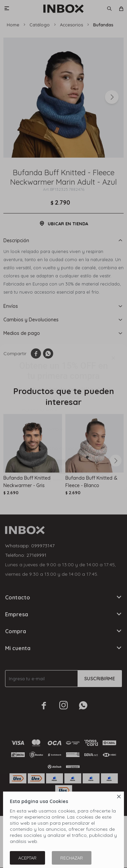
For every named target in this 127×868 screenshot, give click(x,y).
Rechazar (72, 858)
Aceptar (27, 858)
